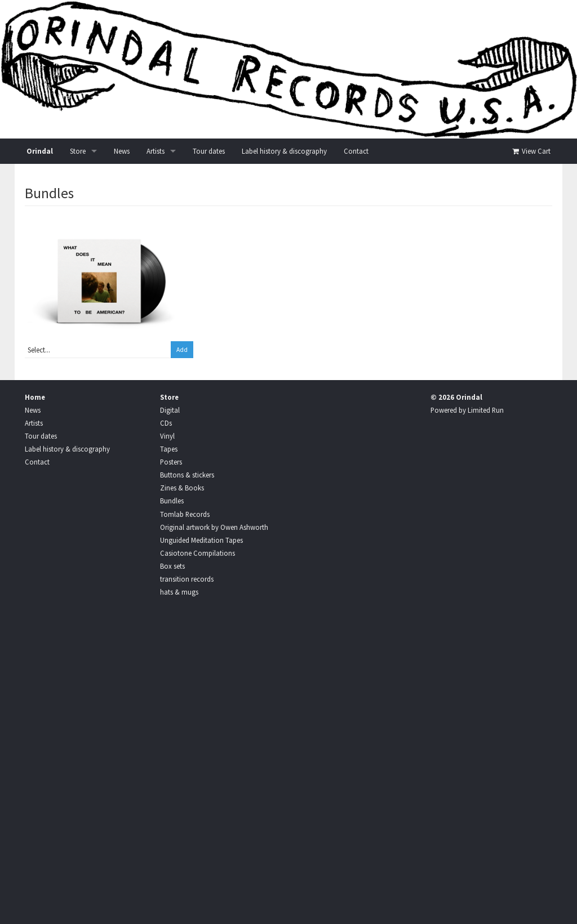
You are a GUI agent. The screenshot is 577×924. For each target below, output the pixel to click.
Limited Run (486, 410)
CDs (166, 423)
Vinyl (167, 436)
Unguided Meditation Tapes (201, 540)
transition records (187, 579)
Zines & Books (182, 488)
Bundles (172, 501)
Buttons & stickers (187, 475)
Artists (156, 151)
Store (78, 151)
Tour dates (209, 151)
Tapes (169, 449)
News (122, 151)
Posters (171, 462)
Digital (170, 410)
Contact (356, 151)
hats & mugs (179, 592)
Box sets (172, 566)
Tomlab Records (185, 514)
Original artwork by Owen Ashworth (214, 527)
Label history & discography (284, 151)
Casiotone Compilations (197, 553)
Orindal (40, 151)
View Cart (531, 151)
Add (182, 350)
